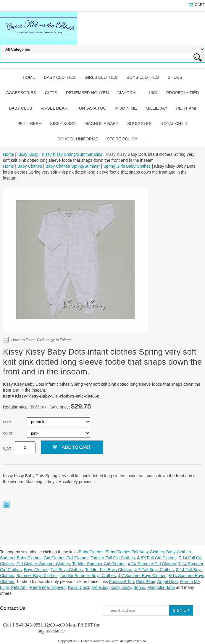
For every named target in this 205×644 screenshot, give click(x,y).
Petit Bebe (29, 124)
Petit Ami (186, 108)
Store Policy (122, 139)
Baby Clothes (60, 77)
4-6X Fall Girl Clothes (157, 558)
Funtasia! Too (122, 581)
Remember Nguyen (87, 93)
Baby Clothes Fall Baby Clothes (135, 552)
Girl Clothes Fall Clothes (66, 558)
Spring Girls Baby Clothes (127, 166)
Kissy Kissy (63, 124)
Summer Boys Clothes (37, 576)
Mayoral (128, 93)
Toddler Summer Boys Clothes (88, 576)
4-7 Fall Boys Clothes (154, 570)
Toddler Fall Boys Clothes (109, 570)
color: (9, 433)
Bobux (139, 587)
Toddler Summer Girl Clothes (99, 564)
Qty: (7, 448)
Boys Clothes (143, 77)
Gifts (51, 93)
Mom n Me (126, 108)
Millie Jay (157, 108)
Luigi (152, 93)
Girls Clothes (101, 77)
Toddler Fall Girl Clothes (113, 558)
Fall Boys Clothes (67, 570)
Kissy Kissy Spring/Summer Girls (72, 154)
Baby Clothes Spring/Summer (72, 166)
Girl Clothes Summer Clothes (43, 564)
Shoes (175, 77)
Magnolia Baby (101, 124)
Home (29, 77)
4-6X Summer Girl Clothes (152, 564)
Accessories (21, 93)
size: (8, 421)
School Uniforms (78, 139)
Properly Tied (183, 93)
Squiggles (139, 124)
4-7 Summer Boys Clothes (142, 576)
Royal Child (174, 124)
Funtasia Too (91, 108)
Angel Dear (54, 108)
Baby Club (20, 108)
